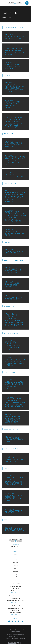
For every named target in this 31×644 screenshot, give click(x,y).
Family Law (16, 560)
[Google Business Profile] (19, 621)
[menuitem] (8, 639)
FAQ (16, 574)
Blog (16, 568)
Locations (15, 565)
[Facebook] (9, 621)
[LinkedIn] (22, 621)
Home (16, 554)
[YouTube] (15, 621)
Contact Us (16, 577)
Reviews (16, 571)
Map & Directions (16, 592)
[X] (12, 621)
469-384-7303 (15, 547)
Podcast (15, 563)
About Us (16, 557)
